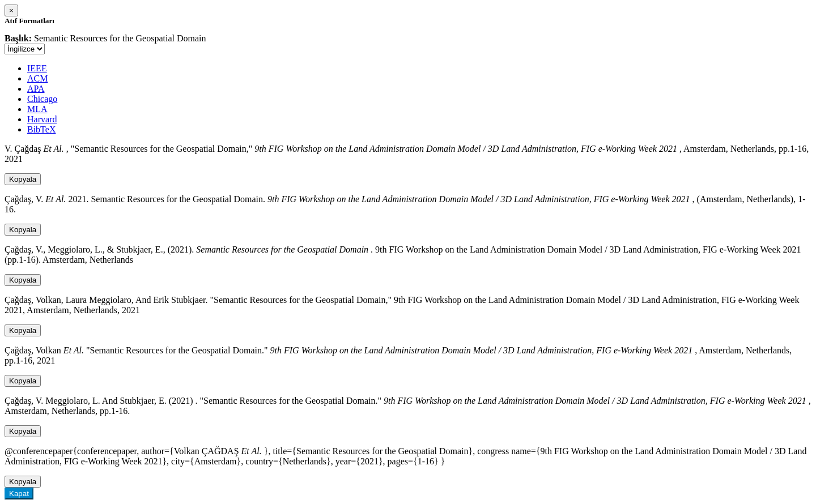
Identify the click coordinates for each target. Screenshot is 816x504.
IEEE (37, 68)
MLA (37, 109)
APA (36, 89)
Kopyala (23, 179)
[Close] (11, 10)
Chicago (42, 99)
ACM (37, 78)
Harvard (42, 119)
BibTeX (41, 129)
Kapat (19, 494)
